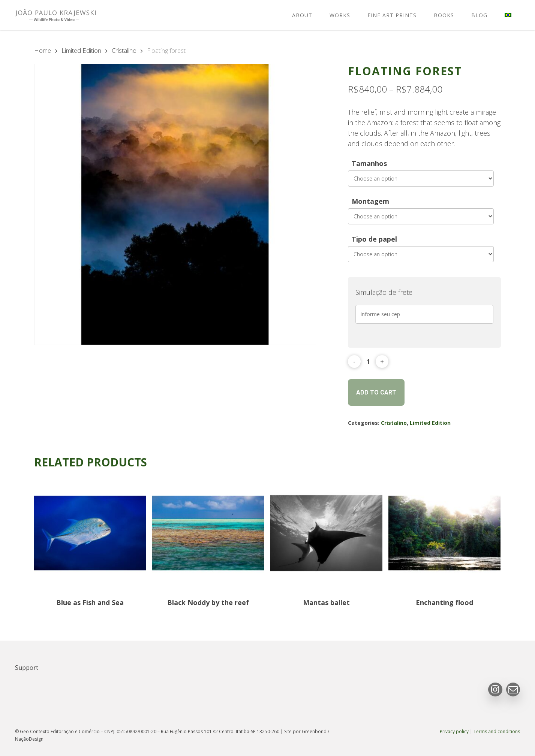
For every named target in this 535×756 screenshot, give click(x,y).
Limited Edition (81, 50)
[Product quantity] (368, 362)
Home (43, 50)
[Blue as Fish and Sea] (90, 533)
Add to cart (376, 392)
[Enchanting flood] (444, 533)
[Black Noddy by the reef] (208, 533)
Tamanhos (369, 163)
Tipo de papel (374, 239)
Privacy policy (454, 731)
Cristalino (124, 50)
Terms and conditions (497, 731)
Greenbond (314, 731)
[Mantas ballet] (326, 533)
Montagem (370, 201)
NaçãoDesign (29, 739)
